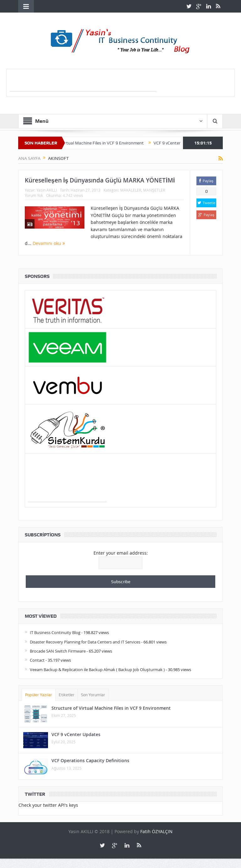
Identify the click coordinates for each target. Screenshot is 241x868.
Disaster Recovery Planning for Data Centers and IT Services (85, 642)
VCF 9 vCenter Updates (76, 734)
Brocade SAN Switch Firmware (58, 651)
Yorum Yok (34, 195)
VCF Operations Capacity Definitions (90, 760)
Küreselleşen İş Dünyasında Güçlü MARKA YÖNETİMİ (100, 180)
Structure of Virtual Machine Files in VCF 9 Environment (96, 143)
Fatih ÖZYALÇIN (156, 831)
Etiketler (67, 695)
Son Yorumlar (93, 695)
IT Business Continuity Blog (55, 632)
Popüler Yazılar (39, 695)
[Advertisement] (83, 82)
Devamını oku (49, 243)
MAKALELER (131, 190)
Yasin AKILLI (47, 190)
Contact (37, 660)
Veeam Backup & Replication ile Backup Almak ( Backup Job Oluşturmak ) (97, 670)
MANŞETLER (154, 190)
